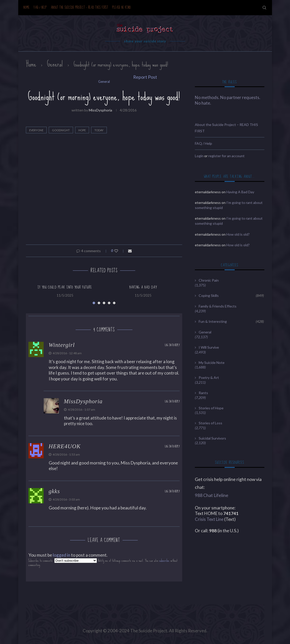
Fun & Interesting (231, 321)
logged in (62, 555)
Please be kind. (122, 7)
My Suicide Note (212, 363)
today (99, 130)
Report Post (145, 77)
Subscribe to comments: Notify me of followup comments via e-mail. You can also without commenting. (103, 563)
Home (27, 7)
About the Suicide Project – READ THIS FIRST (80, 7)
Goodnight (61, 130)
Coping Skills (231, 296)
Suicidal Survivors (212, 438)
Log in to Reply (172, 345)
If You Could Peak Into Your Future (65, 287)
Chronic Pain (209, 280)
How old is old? (238, 234)
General (55, 64)
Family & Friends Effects (218, 306)
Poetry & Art (209, 377)
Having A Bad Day (143, 287)
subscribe (164, 561)
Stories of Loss (210, 423)
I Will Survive (209, 347)
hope (82, 130)
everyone (36, 130)
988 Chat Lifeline (212, 495)
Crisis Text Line (209, 519)
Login (199, 156)
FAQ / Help (40, 7)
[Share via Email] (130, 251)
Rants (203, 393)
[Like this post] (120, 251)
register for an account (226, 156)
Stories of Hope (211, 408)
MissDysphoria (100, 110)
